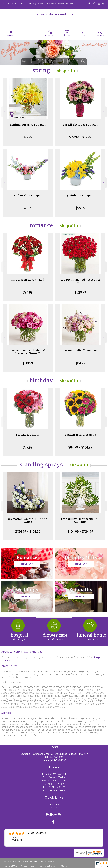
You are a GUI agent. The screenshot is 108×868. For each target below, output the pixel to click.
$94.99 (28, 292)
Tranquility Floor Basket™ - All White (80, 520)
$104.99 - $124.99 (80, 531)
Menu (11, 35)
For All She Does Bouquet (80, 125)
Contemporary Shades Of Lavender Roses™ (28, 352)
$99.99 (80, 208)
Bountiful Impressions (80, 435)
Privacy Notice (27, 866)
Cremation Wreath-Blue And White (28, 520)
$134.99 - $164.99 (28, 531)
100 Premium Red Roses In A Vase (80, 281)
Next (104, 112)
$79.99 (28, 137)
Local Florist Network (47, 866)
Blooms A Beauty (28, 435)
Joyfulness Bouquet (80, 195)
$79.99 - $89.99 (80, 137)
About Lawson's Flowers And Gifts (22, 652)
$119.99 (28, 363)
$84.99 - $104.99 (80, 447)
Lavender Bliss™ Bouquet (80, 351)
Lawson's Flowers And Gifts (54, 14)
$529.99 (80, 292)
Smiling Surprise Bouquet (28, 125)
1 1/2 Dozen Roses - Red (28, 280)
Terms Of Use (11, 866)
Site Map (65, 866)
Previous (4, 112)
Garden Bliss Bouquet (28, 195)
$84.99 (80, 363)
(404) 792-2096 (15, 4)
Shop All (65, 71)
